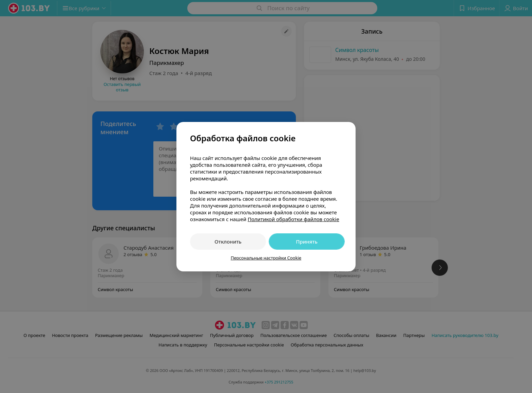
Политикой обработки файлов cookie (293, 219)
